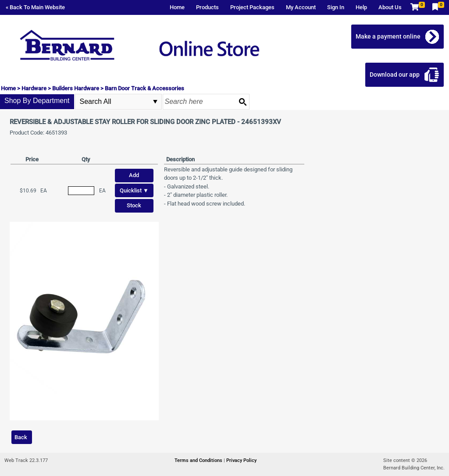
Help (361, 7)
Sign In (336, 7)
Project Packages (252, 7)
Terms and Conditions (199, 460)
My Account (301, 7)
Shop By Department (37, 101)
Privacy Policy (241, 460)
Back (21, 437)
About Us (390, 7)
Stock (134, 205)
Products (207, 7)
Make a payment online (388, 36)
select (155, 102)
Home (177, 7)
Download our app (395, 75)
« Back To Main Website (35, 7)
